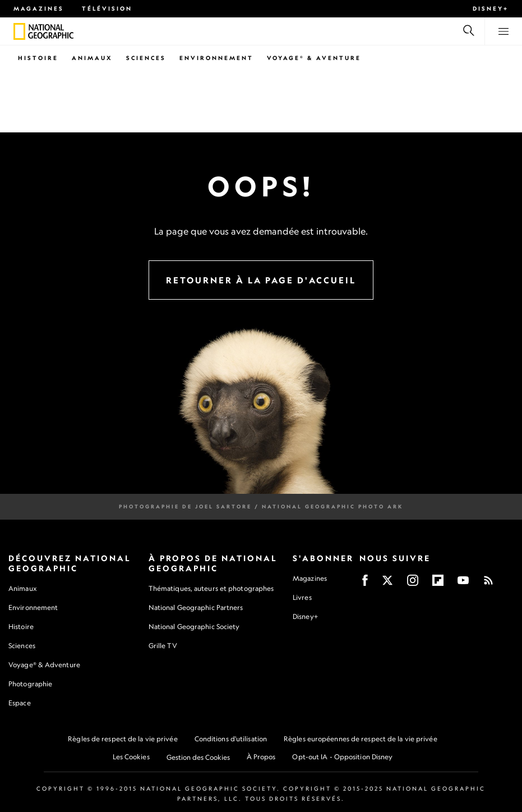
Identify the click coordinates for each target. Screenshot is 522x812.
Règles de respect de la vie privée (123, 739)
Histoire (38, 58)
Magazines (39, 8)
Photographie (30, 684)
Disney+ (491, 8)
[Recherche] (469, 31)
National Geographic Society (194, 627)
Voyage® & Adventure (44, 665)
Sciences (146, 58)
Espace (20, 703)
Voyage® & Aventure (314, 58)
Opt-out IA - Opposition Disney (342, 757)
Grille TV (163, 646)
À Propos (261, 757)
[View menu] (503, 31)
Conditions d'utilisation (231, 739)
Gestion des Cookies (198, 757)
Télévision (107, 8)
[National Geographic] (19, 31)
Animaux (92, 58)
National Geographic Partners (196, 607)
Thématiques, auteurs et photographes (211, 588)
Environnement (216, 58)
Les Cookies (131, 757)
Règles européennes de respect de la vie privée (361, 739)
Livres (302, 598)
